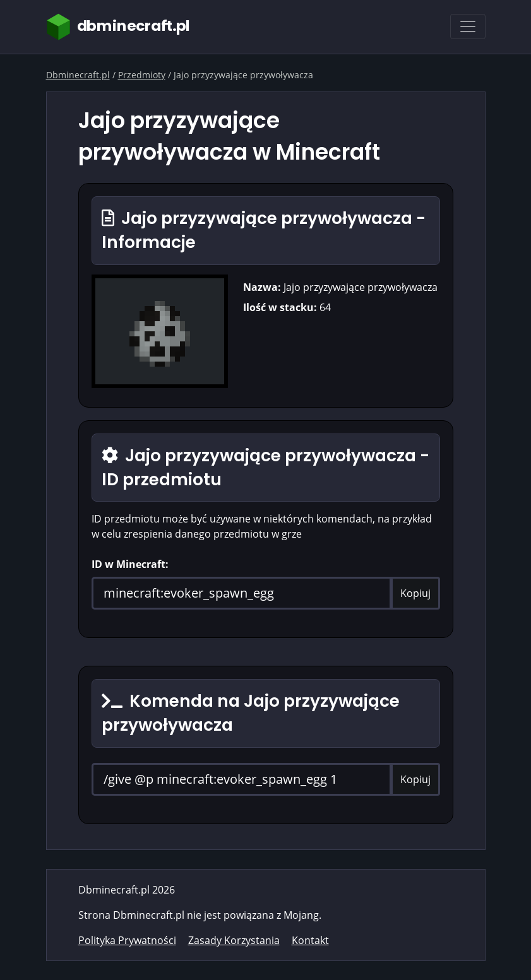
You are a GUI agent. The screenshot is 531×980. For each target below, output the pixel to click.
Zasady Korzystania (234, 940)
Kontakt (310, 940)
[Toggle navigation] (468, 27)
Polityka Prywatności (127, 940)
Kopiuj (415, 593)
